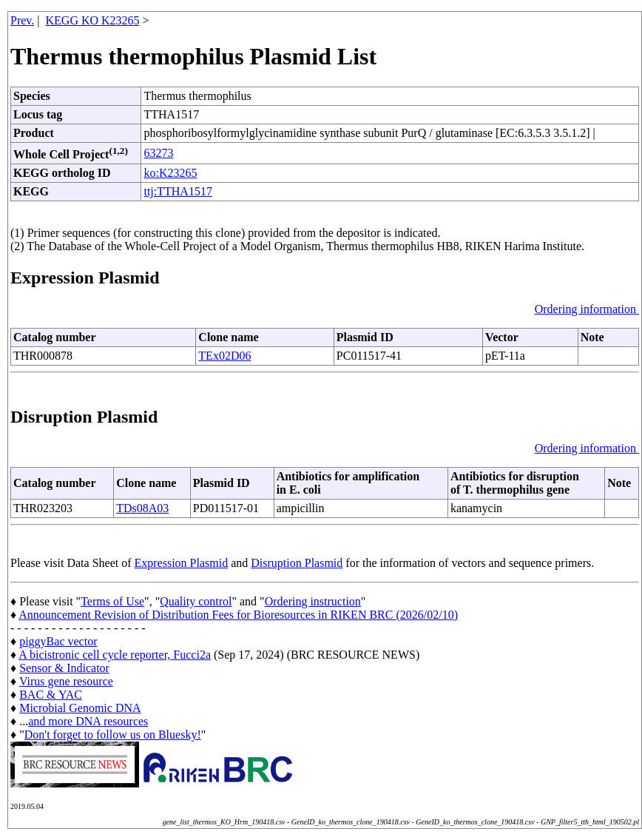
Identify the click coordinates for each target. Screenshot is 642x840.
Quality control (196, 601)
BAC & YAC (51, 695)
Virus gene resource (66, 681)
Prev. (22, 20)
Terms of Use (112, 601)
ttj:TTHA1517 (178, 191)
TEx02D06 (224, 356)
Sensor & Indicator (64, 668)
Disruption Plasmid (297, 563)
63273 (158, 153)
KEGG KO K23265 (93, 20)
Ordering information (587, 309)
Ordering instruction (313, 601)
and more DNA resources (88, 721)
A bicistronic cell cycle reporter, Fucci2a (115, 655)
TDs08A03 (142, 508)
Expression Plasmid (182, 563)
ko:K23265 (170, 173)
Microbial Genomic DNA (80, 708)
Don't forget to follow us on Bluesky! (113, 735)
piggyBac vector (58, 641)
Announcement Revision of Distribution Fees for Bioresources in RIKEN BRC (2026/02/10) (238, 615)
